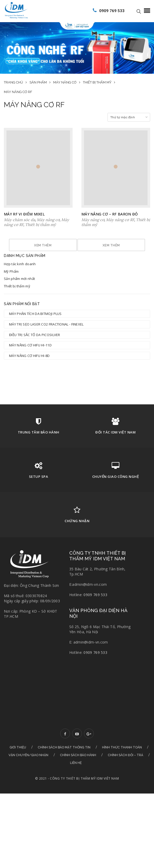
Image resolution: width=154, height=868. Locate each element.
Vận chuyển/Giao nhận (28, 770)
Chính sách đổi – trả (125, 770)
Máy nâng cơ (48, 220)
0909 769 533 (108, 11)
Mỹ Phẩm (11, 286)
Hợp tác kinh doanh (20, 279)
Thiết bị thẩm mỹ (17, 301)
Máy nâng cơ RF (120, 220)
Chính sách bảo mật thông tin (64, 762)
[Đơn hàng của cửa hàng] (129, 117)
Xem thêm (77, 245)
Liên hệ (76, 778)
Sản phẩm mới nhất (19, 293)
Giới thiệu (18, 762)
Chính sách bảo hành (78, 770)
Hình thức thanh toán (122, 762)
